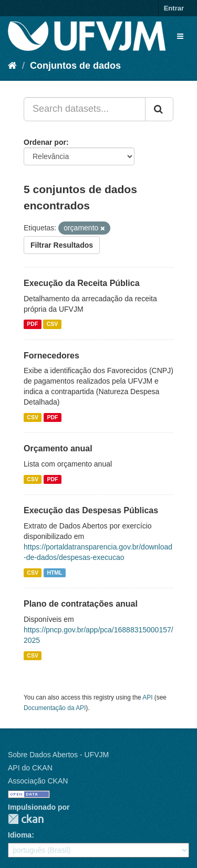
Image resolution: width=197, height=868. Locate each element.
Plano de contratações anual (81, 604)
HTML (54, 573)
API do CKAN (30, 768)
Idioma (20, 835)
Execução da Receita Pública (82, 283)
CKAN (26, 819)
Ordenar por (45, 142)
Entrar (174, 8)
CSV (53, 324)
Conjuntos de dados (75, 66)
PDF (32, 324)
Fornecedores (51, 356)
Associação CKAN (38, 781)
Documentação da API (55, 708)
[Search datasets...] (85, 109)
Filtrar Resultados (62, 245)
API (147, 697)
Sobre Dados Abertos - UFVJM (58, 755)
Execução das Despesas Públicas (91, 510)
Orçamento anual (58, 448)
